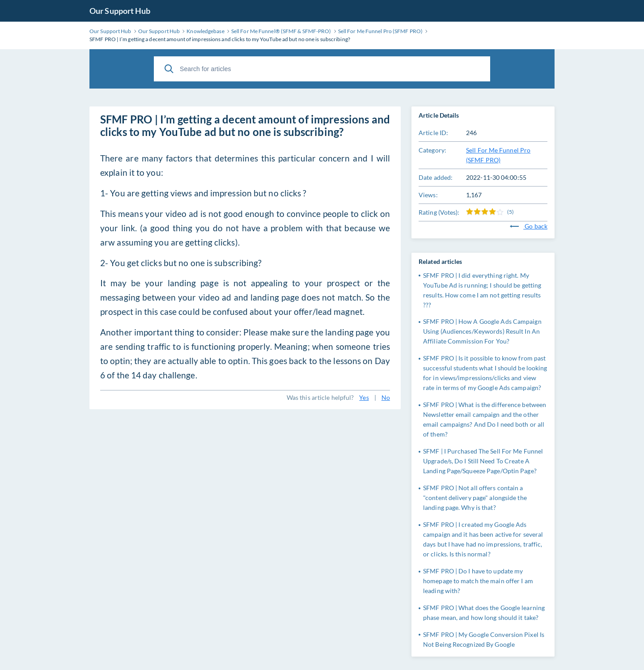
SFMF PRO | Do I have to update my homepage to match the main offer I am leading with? (478, 581)
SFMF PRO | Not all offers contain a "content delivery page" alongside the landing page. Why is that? (475, 498)
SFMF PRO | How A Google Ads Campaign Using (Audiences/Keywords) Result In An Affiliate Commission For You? (482, 331)
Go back (529, 226)
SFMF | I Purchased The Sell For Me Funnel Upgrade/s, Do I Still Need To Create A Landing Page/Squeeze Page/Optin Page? (483, 461)
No (386, 397)
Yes (364, 397)
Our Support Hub (120, 11)
